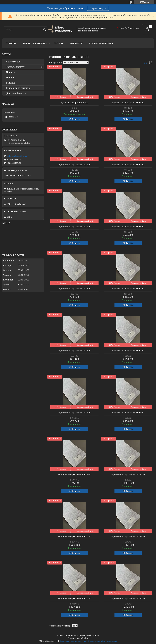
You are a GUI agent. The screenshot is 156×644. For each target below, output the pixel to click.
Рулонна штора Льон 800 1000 (74, 474)
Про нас (59, 43)
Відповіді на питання (18, 88)
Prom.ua (95, 635)
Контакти (76, 43)
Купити (76, 119)
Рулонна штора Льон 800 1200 (74, 598)
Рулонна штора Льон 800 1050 (128, 474)
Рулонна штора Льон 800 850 (128, 351)
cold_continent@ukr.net (18, 156)
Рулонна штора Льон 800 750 (128, 289)
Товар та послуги (16, 67)
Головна (11, 43)
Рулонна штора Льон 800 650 (128, 227)
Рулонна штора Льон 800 (74, 103)
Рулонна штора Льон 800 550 (128, 165)
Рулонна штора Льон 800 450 (128, 103)
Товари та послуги (35, 43)
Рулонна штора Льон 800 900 (74, 412)
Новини (11, 72)
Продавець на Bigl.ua (78, 638)
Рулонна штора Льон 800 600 (74, 227)
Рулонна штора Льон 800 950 (128, 412)
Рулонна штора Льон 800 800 (74, 351)
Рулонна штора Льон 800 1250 (128, 598)
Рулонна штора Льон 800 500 (74, 165)
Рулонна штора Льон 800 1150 (128, 536)
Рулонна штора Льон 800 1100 (74, 536)
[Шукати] (45, 30)
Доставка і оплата (101, 43)
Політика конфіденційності (102, 641)
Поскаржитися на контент (73, 641)
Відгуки (11, 83)
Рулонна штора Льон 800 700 (74, 289)
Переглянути (98, 8)
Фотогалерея (13, 62)
